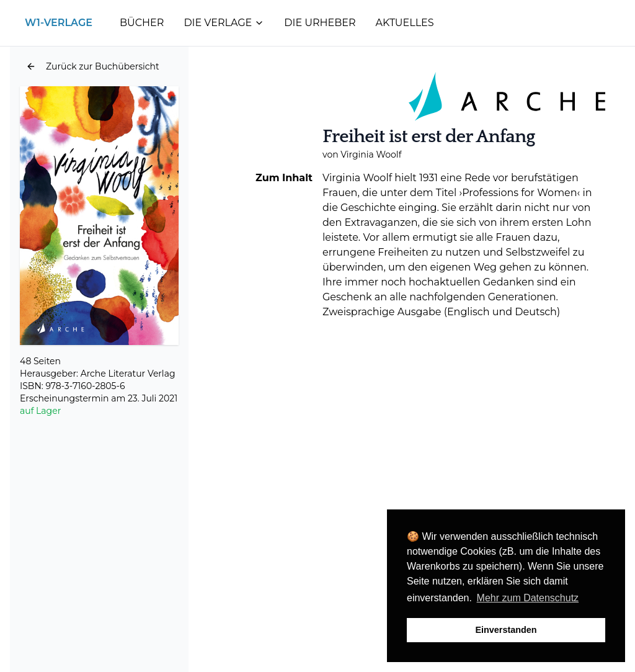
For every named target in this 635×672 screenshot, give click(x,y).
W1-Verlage (59, 23)
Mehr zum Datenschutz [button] (528, 598)
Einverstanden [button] (506, 630)
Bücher (142, 23)
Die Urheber (320, 23)
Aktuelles (405, 23)
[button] (93, 66)
